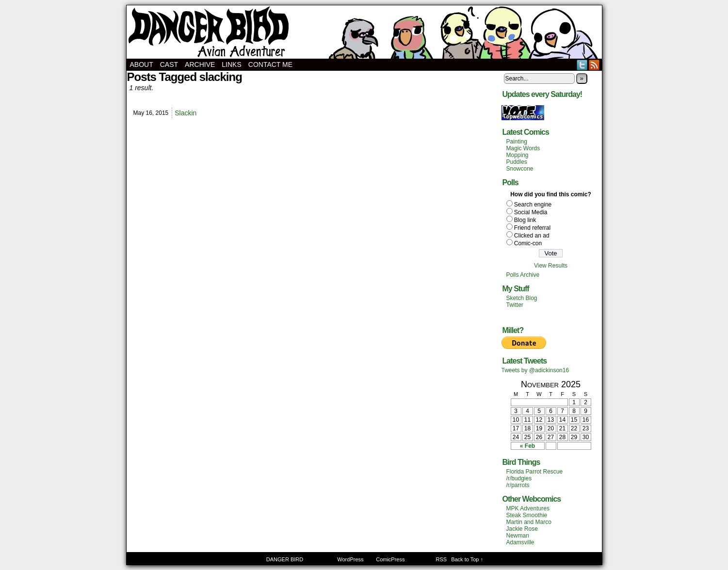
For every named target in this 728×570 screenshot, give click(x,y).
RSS (594, 65)
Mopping (518, 155)
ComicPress (390, 559)
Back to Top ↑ (467, 559)
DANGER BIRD (364, 32)
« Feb (527, 446)
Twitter (582, 65)
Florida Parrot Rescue (535, 472)
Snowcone (520, 169)
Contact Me (270, 64)
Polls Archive (523, 275)
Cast (169, 64)
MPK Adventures (528, 508)
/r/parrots (518, 485)
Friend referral (532, 228)
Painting (517, 142)
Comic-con (528, 243)
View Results (551, 266)
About (142, 64)
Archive (200, 64)
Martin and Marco (529, 522)
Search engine (533, 205)
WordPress (350, 559)
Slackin (186, 113)
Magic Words (523, 148)
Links (231, 64)
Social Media (531, 212)
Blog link (525, 220)
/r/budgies (519, 478)
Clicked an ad (532, 236)
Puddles (517, 162)
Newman (518, 536)
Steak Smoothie (527, 515)
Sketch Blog (522, 298)
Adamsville (520, 542)
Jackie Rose (522, 529)
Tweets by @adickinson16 (535, 370)
